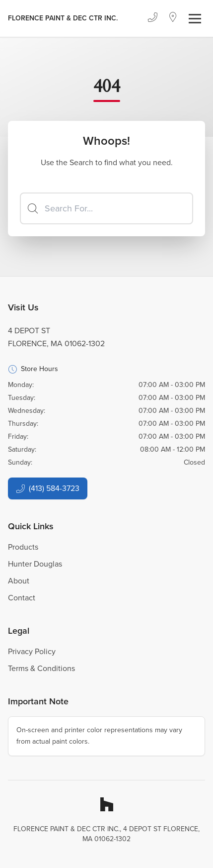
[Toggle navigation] (195, 19)
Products (23, 547)
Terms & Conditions (41, 668)
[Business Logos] (63, 18)
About (19, 581)
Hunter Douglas (35, 564)
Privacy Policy (32, 651)
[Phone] (152, 18)
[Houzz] (107, 804)
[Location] (173, 18)
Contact (22, 598)
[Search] (106, 208)
